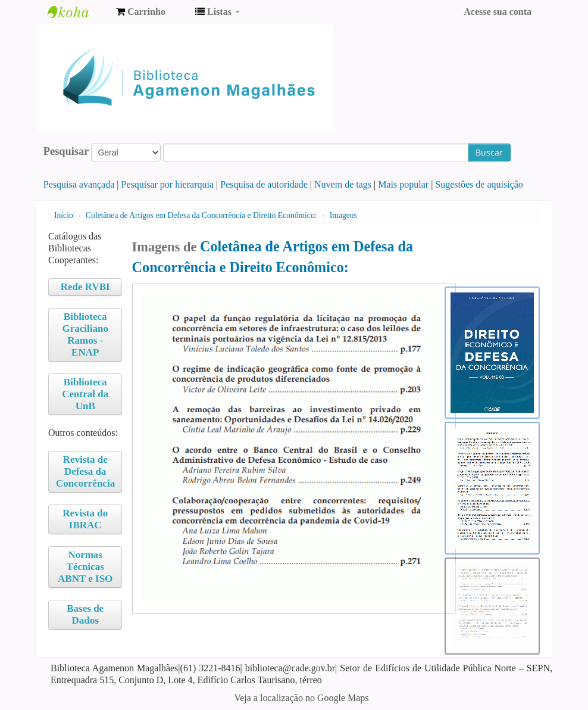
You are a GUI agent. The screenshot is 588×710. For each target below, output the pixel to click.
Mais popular (403, 184)
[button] (141, 12)
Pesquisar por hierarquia (168, 184)
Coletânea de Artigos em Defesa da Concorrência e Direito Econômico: (201, 215)
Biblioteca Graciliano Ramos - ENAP (85, 334)
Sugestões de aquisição (479, 184)
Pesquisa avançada (79, 184)
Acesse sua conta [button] (498, 12)
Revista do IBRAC (85, 519)
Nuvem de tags (343, 184)
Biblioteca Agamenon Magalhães (77, 12)
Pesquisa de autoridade (264, 184)
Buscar (489, 152)
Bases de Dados (85, 614)
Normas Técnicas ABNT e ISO (85, 567)
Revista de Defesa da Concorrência (85, 471)
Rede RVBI (85, 287)
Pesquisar (66, 151)
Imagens (343, 215)
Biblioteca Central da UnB (85, 394)
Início (64, 215)
